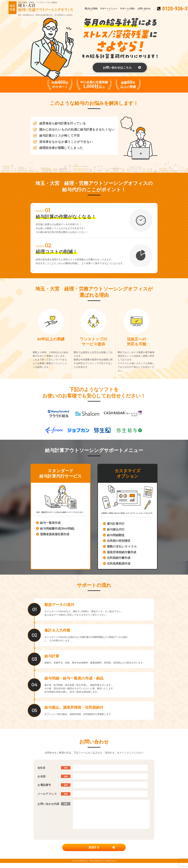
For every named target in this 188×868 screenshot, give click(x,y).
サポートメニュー (101, 9)
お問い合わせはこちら (117, 68)
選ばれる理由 (84, 9)
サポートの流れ (120, 9)
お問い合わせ (137, 9)
